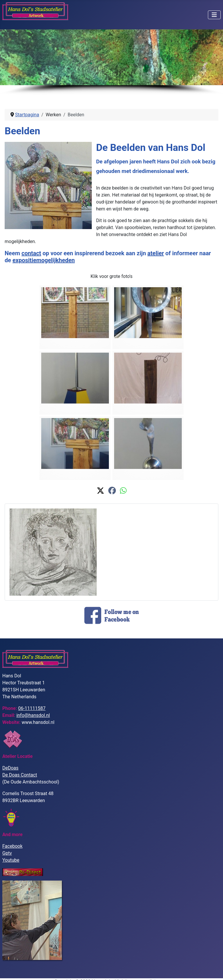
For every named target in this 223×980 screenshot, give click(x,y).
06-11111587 (32, 708)
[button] (100, 491)
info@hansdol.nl (33, 715)
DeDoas (10, 768)
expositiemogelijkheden (44, 260)
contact (31, 253)
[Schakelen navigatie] (214, 15)
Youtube (11, 860)
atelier (156, 253)
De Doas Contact (20, 775)
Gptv (7, 853)
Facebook (12, 846)
